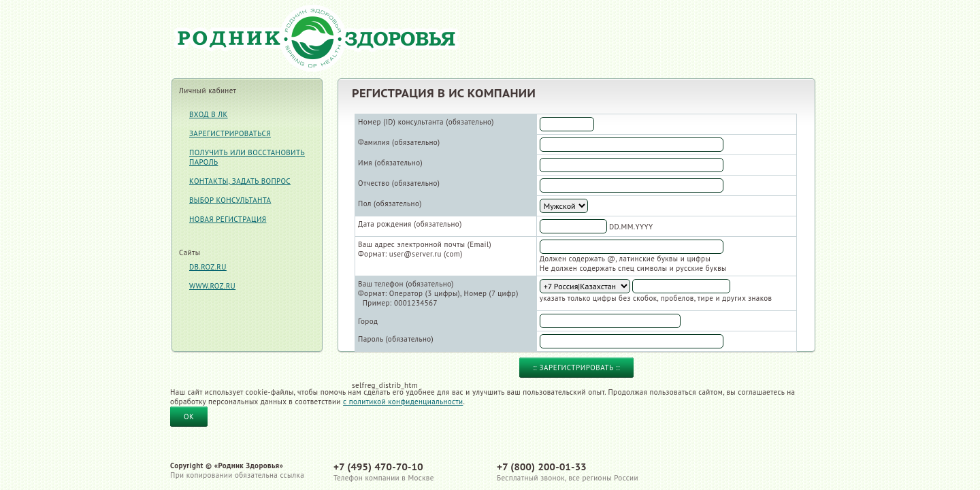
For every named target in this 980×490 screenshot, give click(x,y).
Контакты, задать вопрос (240, 181)
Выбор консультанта (230, 200)
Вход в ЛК (209, 114)
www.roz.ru (212, 286)
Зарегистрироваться (230, 133)
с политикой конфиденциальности (403, 402)
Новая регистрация (228, 219)
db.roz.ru (208, 267)
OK (189, 416)
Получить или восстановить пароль (247, 157)
